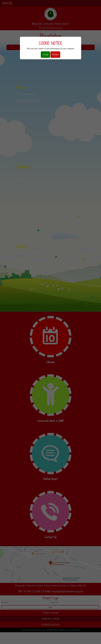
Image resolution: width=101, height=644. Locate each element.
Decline (55, 54)
